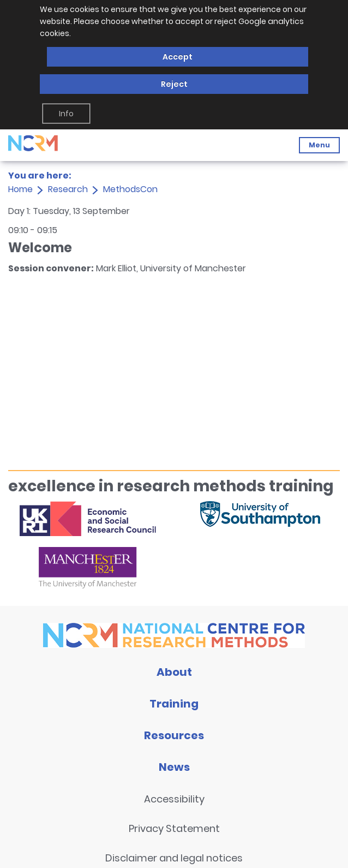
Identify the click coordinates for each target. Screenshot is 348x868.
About (174, 672)
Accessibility (174, 799)
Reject (174, 84)
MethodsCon (130, 189)
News (174, 767)
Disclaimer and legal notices (174, 858)
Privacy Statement (174, 828)
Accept (178, 57)
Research (68, 189)
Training (174, 704)
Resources (174, 735)
